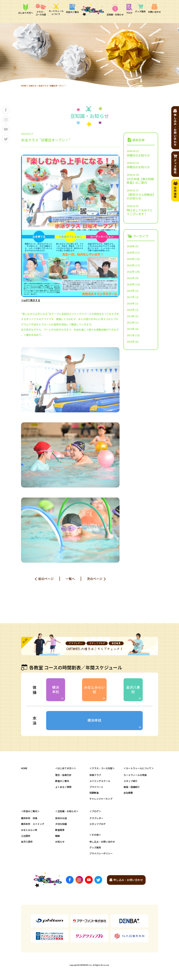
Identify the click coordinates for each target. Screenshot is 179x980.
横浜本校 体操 (29, 818)
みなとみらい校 (94, 689)
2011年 (131, 335)
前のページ (46, 578)
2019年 (131, 290)
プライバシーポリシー (101, 854)
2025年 (131, 252)
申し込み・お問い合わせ (102, 842)
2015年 (131, 310)
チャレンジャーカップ (101, 799)
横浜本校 (56, 689)
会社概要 (128, 793)
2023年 (131, 265)
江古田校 (26, 836)
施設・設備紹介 (132, 787)
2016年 (131, 303)
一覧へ (70, 578)
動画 (58, 836)
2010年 (131, 341)
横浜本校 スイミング (33, 824)
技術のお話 (61, 818)
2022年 (131, 271)
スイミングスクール (100, 781)
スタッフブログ (98, 824)
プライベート (96, 787)
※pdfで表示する (31, 300)
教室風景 (60, 830)
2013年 (131, 322)
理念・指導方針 (63, 775)
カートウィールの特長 (135, 775)
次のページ (95, 578)
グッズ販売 (95, 848)
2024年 (131, 259)
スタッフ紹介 (131, 781)
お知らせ (33, 86)
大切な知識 (61, 824)
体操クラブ (95, 775)
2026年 (131, 246)
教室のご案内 (62, 781)
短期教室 (94, 793)
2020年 (131, 284)
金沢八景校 (133, 689)
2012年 (131, 329)
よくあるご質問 (63, 787)
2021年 (131, 278)
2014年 (131, 316)
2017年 (131, 297)
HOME (24, 86)
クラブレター (96, 818)
